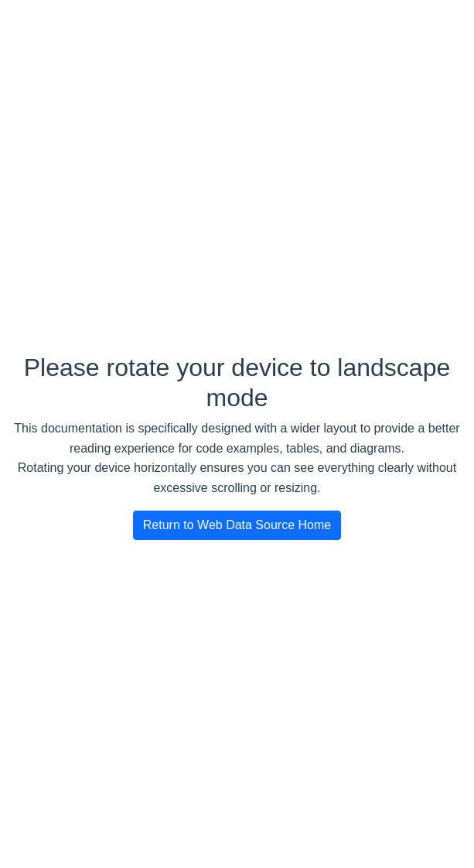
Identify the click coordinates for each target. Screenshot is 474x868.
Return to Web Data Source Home (237, 525)
